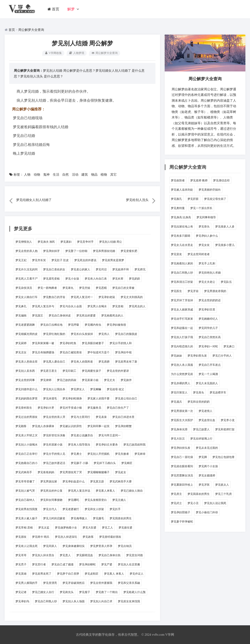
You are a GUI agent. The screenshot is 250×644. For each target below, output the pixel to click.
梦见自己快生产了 (118, 408)
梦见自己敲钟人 (25, 500)
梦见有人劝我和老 (82, 362)
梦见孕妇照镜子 (181, 512)
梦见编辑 (21, 316)
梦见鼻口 (229, 346)
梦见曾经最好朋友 (110, 537)
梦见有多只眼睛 (181, 236)
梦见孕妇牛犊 (123, 352)
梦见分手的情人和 (121, 343)
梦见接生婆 (125, 528)
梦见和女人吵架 (94, 509)
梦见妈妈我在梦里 (27, 399)
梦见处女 (121, 472)
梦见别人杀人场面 (74, 601)
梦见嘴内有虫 (93, 325)
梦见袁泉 (101, 417)
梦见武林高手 (24, 472)
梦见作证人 (137, 574)
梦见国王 (38, 316)
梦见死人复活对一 (82, 297)
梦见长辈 (118, 279)
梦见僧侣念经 (221, 180)
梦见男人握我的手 (27, 583)
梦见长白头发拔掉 (82, 334)
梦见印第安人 (179, 393)
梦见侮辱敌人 (79, 518)
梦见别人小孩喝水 (27, 445)
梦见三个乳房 (223, 494)
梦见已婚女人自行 (43, 592)
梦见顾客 (21, 426)
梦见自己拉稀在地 (51, 325)
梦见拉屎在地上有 (182, 227)
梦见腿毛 (98, 518)
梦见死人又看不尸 (27, 279)
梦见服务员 (94, 408)
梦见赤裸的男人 (181, 383)
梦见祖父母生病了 (215, 199)
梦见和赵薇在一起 (182, 328)
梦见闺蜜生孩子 (92, 371)
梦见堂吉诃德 (134, 555)
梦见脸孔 (176, 199)
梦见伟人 (104, 334)
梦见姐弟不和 (121, 269)
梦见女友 (204, 245)
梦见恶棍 (101, 288)
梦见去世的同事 (25, 380)
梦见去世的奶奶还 (210, 300)
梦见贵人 (65, 555)
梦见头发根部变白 (96, 500)
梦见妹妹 (176, 356)
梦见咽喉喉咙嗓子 (98, 472)
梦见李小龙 (228, 420)
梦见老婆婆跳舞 (25, 325)
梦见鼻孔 (21, 306)
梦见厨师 (21, 343)
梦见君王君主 (49, 371)
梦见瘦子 (85, 592)
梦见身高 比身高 (181, 217)
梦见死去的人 (137, 306)
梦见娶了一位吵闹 (76, 251)
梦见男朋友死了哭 (71, 472)
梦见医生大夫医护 (182, 420)
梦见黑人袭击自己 (54, 362)
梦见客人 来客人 (114, 574)
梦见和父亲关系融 (129, 583)
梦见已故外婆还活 (54, 463)
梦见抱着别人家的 (182, 263)
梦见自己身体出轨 (110, 555)
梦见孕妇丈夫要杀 (107, 445)
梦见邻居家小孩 (53, 445)
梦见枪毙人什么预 (134, 592)
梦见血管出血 (207, 420)
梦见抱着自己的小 (27, 463)
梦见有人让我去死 (27, 546)
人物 (27, 175)
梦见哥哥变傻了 (25, 482)
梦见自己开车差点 (210, 365)
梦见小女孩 (72, 279)
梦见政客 (88, 537)
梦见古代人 (50, 509)
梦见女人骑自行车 (27, 297)
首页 (53, 9)
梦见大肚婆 (89, 528)
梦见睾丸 (68, 288)
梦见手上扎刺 (207, 263)
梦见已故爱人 (201, 429)
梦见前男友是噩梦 (113, 260)
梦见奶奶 (134, 279)
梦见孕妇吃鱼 (68, 343)
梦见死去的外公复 (51, 491)
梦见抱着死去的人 (112, 316)
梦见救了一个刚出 (107, 592)
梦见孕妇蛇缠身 (72, 399)
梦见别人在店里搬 (129, 564)
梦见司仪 (101, 269)
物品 (94, 175)
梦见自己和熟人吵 (46, 601)
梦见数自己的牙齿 (54, 297)
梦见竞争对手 (85, 242)
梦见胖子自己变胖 (68, 574)
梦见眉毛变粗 (51, 279)
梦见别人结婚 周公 (111, 242)
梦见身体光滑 (179, 429)
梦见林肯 (140, 454)
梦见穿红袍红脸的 (54, 334)
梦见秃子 (21, 564)
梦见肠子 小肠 (79, 463)
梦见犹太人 (222, 485)
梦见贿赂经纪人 (208, 319)
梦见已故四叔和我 (134, 445)
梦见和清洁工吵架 (182, 282)
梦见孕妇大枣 (46, 408)
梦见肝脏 (193, 199)
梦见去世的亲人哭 (54, 417)
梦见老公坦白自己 (126, 399)
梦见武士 (176, 503)
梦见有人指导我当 (79, 445)
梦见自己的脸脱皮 (126, 334)
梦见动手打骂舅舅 (182, 319)
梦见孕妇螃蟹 (123, 426)
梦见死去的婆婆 (86, 316)
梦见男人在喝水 (97, 306)
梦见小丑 (193, 503)
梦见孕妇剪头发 (197, 356)
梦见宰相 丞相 (24, 528)
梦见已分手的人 (222, 356)
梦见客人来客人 (105, 491)
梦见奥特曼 (178, 208)
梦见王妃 (21, 260)
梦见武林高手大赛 (121, 482)
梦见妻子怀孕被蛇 (182, 522)
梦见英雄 (21, 574)
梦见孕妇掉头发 (181, 448)
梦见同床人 (50, 546)
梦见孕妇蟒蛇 (87, 564)
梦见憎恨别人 (24, 242)
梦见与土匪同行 (80, 417)
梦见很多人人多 (225, 227)
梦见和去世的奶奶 (199, 402)
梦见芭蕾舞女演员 (182, 476)
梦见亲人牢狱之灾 (27, 435)
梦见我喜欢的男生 (121, 518)
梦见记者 (21, 592)
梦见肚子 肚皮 (60, 260)
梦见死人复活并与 (43, 306)
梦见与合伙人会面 (71, 306)
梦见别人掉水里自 (43, 555)
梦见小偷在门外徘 (207, 512)
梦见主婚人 (119, 500)
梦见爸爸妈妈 (46, 472)
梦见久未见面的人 (207, 383)
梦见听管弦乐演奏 (54, 435)
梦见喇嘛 (96, 389)
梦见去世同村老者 (199, 254)
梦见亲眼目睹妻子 (93, 343)
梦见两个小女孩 (208, 466)
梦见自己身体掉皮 (60, 316)
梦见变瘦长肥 (129, 251)
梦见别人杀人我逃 (182, 365)
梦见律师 (46, 380)
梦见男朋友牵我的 (215, 291)
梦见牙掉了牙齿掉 (182, 300)
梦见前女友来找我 (129, 601)
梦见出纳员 (125, 546)
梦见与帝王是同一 (110, 435)
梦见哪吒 (74, 500)
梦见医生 (176, 291)
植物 (104, 175)
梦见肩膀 (104, 362)
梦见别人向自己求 (101, 601)
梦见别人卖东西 (25, 371)
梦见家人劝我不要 (98, 399)
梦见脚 (203, 457)
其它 (113, 175)
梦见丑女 (21, 352)
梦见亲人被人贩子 (27, 518)
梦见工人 (107, 528)
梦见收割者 (178, 180)
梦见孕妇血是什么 (74, 482)
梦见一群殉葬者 (47, 288)
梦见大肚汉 (178, 439)
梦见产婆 (107, 564)
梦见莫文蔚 (97, 482)
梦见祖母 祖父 (115, 389)
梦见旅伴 (126, 380)
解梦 (71, 9)
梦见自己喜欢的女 (54, 269)
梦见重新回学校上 (182, 485)
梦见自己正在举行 (27, 454)
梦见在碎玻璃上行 (201, 439)
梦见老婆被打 (71, 509)
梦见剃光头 (67, 592)
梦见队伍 (226, 282)
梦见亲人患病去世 (27, 362)
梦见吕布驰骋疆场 (43, 352)
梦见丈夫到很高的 (132, 297)
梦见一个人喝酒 (208, 374)
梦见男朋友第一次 (182, 411)
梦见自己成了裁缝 (62, 564)
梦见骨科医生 (24, 408)
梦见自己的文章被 (123, 288)
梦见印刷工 (69, 371)
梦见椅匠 (127, 463)
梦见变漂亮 (50, 583)
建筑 (85, 175)
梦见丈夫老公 (207, 282)
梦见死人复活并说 (79, 491)
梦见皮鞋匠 (92, 574)
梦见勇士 (76, 454)
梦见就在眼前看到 (182, 466)
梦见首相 (118, 306)
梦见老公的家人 (80, 269)
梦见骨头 (204, 227)
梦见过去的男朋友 (27, 417)
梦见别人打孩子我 (182, 337)
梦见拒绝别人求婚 (210, 273)
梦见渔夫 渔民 (46, 242)
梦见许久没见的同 (27, 269)
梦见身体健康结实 (74, 546)
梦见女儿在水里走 (182, 245)
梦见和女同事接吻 (51, 500)
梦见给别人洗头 (32, 76)
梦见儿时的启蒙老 (54, 518)
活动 (75, 175)
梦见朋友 (21, 537)
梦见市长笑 (39, 260)
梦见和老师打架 (225, 429)
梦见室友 (176, 254)
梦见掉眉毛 (50, 399)
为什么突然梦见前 (182, 374)
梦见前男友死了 (42, 574)
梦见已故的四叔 (67, 380)
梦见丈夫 (110, 380)
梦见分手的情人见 (54, 454)
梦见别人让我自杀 (54, 389)
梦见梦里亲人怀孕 (101, 546)
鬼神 (46, 175)
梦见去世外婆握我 (101, 583)
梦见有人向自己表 (96, 279)
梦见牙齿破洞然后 (74, 583)
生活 (56, 175)
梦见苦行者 (39, 564)
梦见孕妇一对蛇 (208, 346)
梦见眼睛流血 (85, 555)
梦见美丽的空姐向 (210, 190)
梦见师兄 (140, 269)
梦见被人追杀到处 (182, 190)
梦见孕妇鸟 (22, 601)
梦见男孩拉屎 (49, 482)
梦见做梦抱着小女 (66, 528)
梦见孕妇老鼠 (107, 297)
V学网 (170, 635)
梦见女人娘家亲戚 (182, 310)
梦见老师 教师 (199, 180)
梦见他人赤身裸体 (43, 426)
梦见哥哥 (21, 555)
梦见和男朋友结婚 (104, 251)
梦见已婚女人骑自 (132, 491)
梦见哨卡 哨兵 (41, 537)
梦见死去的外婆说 (85, 260)
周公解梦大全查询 (31, 30)
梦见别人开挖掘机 (98, 454)
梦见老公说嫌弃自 (82, 435)
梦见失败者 (122, 454)
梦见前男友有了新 (126, 362)
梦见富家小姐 (90, 380)
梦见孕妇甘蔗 (207, 310)
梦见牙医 (204, 485)
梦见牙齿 (193, 291)
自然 (65, 175)
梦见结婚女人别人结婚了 (113, 71)
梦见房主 (176, 494)
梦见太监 (44, 528)
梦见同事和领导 (206, 217)
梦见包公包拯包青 (223, 457)
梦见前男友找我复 (27, 509)
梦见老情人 (205, 411)
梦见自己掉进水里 (123, 417)
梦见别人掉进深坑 (66, 537)
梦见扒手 (115, 509)
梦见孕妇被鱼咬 (116, 325)
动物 (37, 175)
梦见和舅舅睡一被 (43, 343)
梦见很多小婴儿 (225, 245)
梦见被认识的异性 (71, 426)
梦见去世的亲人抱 (27, 251)
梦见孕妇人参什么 (207, 236)
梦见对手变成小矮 (71, 408)
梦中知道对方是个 (98, 352)
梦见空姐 (85, 288)
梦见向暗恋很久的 (182, 346)
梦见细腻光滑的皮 (27, 334)
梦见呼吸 (74, 325)
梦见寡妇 (66, 242)
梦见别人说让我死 (215, 503)
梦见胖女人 (78, 389)
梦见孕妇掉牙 (51, 251)
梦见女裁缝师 (207, 476)
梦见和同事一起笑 (98, 426)
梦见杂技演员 (24, 288)
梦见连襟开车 (218, 393)
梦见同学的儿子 (208, 328)
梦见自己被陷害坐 (71, 352)
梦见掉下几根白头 (105, 463)
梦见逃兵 (176, 402)
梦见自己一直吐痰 (182, 457)
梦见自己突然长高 (210, 337)
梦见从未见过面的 (207, 448)
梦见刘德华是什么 (27, 389)
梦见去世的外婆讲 (118, 371)
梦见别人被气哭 (25, 491)
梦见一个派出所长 (201, 208)
